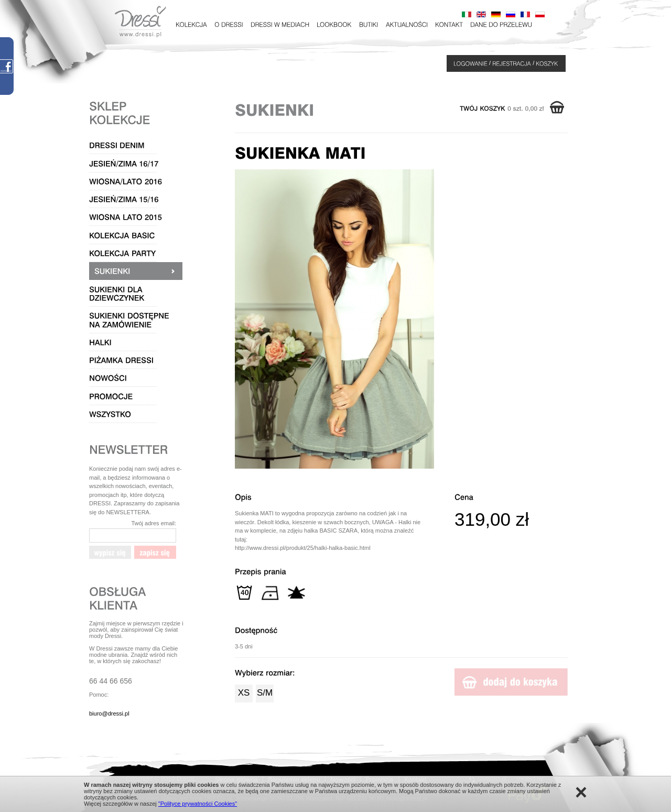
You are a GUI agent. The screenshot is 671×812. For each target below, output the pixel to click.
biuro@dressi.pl (109, 713)
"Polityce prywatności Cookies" (198, 804)
